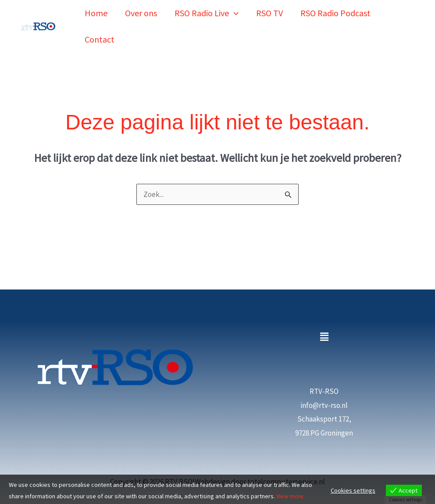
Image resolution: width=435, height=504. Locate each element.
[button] (234, 8)
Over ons (141, 8)
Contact (100, 24)
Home (96, 8)
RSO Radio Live (207, 8)
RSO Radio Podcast (335, 8)
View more (290, 496)
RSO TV (269, 8)
